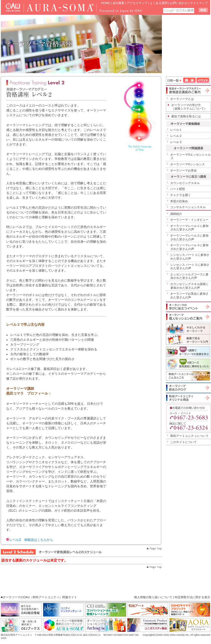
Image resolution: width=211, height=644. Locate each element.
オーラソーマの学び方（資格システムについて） (189, 107)
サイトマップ (199, 3)
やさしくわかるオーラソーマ (188, 329)
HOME (106, 3)
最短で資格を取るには (186, 116)
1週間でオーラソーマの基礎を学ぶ (188, 352)
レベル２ (176, 136)
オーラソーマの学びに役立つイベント (188, 307)
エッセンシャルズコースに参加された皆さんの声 (189, 276)
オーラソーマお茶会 (183, 170)
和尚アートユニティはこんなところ (188, 376)
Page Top (154, 549)
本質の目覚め (179, 201)
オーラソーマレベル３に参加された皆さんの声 (189, 247)
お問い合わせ (179, 3)
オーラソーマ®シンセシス (188, 164)
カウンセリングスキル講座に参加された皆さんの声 (189, 286)
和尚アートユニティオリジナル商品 (188, 398)
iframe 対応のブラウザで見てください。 (186, 44)
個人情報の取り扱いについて (153, 597)
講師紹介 (176, 214)
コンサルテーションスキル (188, 207)
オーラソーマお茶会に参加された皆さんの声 (189, 295)
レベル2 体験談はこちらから (30, 540)
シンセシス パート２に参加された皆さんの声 (190, 267)
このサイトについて (183, 442)
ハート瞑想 (178, 189)
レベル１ (176, 130)
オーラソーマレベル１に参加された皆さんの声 (189, 228)
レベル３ (176, 142)
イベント (203, 80)
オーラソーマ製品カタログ (188, 388)
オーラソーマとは (182, 99)
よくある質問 (159, 3)
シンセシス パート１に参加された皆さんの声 (190, 257)
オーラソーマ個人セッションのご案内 (188, 317)
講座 (189, 80)
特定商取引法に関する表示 (192, 597)
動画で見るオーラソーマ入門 (188, 339)
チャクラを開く (181, 195)
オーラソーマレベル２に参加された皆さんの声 (189, 237)
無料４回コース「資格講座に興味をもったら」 (188, 364)
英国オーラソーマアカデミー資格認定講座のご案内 (188, 90)
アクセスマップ (137, 3)
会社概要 (118, 3)
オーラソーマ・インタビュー (189, 220)
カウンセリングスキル (185, 183)
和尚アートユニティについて (189, 436)
